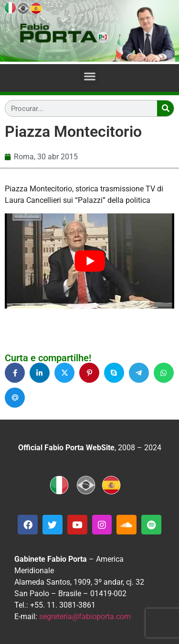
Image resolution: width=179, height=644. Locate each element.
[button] (89, 76)
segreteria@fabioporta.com (85, 616)
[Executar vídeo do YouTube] (89, 261)
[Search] (165, 108)
